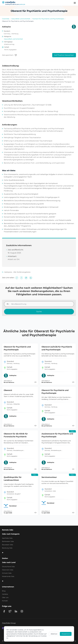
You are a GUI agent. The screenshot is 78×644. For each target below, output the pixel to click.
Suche (39, 312)
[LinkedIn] (16, 611)
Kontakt (5, 601)
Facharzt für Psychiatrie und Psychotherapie (48, 19)
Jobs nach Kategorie (11, 534)
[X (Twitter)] (10, 611)
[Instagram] (22, 611)
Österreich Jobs (8, 570)
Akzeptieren (66, 634)
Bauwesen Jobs (8, 545)
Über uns (5, 597)
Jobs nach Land (9, 562)
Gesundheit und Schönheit (21, 19)
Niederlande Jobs (8, 576)
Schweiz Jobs (7, 573)
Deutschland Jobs (8, 567)
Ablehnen (54, 634)
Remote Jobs (8, 530)
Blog (4, 591)
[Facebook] (4, 611)
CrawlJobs (6, 19)
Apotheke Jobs (7, 538)
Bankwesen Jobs (8, 541)
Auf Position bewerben (64, 55)
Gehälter (5, 594)
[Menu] (75, 3)
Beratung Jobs (7, 548)
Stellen (5, 558)
